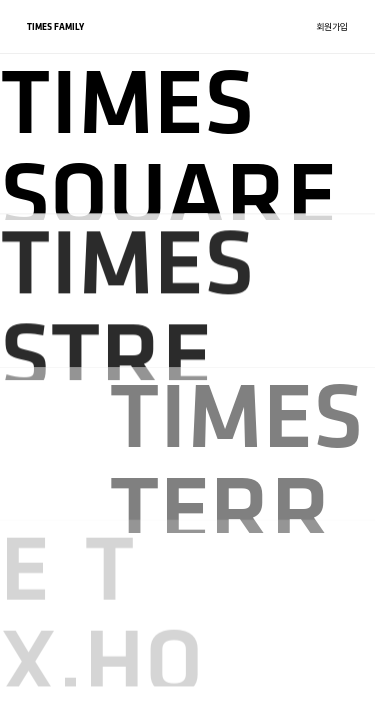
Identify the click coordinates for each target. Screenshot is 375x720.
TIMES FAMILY (55, 26)
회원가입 (332, 26)
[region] (187, 360)
